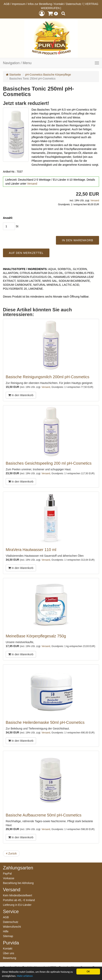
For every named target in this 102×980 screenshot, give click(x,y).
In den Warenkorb (21, 395)
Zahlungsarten (18, 868)
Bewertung (10, 958)
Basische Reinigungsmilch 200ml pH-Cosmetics (48, 377)
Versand (32, 184)
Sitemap (8, 936)
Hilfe (6, 931)
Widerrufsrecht (12, 927)
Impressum (19, 4)
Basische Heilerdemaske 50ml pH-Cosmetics (45, 722)
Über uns (9, 953)
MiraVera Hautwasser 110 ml (31, 550)
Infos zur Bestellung (40, 4)
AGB (7, 4)
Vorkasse (9, 878)
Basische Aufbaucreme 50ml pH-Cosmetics (44, 815)
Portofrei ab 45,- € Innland (19, 900)
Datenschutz (74, 4)
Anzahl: (8, 218)
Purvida (11, 943)
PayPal (7, 873)
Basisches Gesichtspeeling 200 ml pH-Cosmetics (49, 463)
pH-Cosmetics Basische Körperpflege (48, 75)
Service (11, 912)
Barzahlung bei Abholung (18, 883)
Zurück (11, 853)
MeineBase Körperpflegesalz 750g (36, 636)
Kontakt (59, 4)
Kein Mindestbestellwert (18, 895)
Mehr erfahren (25, 976)
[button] (42, 13)
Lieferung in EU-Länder (17, 905)
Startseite (13, 75)
